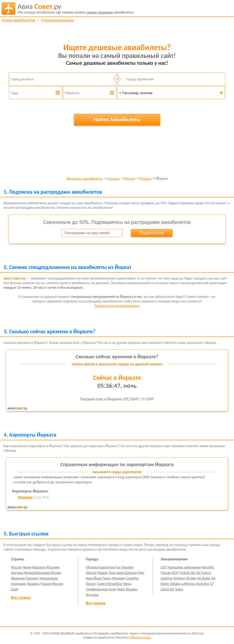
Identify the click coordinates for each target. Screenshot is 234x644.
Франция (18, 578)
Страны (113, 179)
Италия (57, 584)
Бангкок (131, 573)
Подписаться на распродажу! (117, 306)
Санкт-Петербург (110, 584)
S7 (212, 584)
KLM (175, 573)
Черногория (49, 578)
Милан (91, 573)
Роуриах (25, 497)
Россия (16, 567)
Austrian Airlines (173, 578)
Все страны (21, 598)
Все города (96, 603)
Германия (18, 584)
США (15, 589)
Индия (130, 179)
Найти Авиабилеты (117, 119)
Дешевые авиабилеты (84, 179)
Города (146, 179)
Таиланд (32, 578)
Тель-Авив (116, 573)
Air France (203, 573)
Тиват (121, 589)
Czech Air (168, 589)
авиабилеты (76, 8)
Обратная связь (141, 637)
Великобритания (37, 573)
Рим (141, 573)
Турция (46, 584)
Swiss (179, 589)
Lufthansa (188, 584)
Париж (103, 573)
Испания (53, 567)
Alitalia (175, 584)
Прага (107, 578)
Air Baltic (204, 578)
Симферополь (97, 589)
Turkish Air (187, 573)
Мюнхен (118, 578)
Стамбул (132, 578)
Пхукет (91, 584)
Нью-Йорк (94, 578)
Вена (127, 584)
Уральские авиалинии (184, 567)
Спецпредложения (57, 20)
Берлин (132, 589)
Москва (92, 567)
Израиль (39, 567)
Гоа (118, 567)
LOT (163, 567)
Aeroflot (208, 567)
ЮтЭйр (191, 578)
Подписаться (152, 233)
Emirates (203, 584)
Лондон (127, 567)
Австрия (17, 573)
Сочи (112, 589)
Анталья (92, 595)
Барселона (107, 567)
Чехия (27, 567)
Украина (33, 584)
